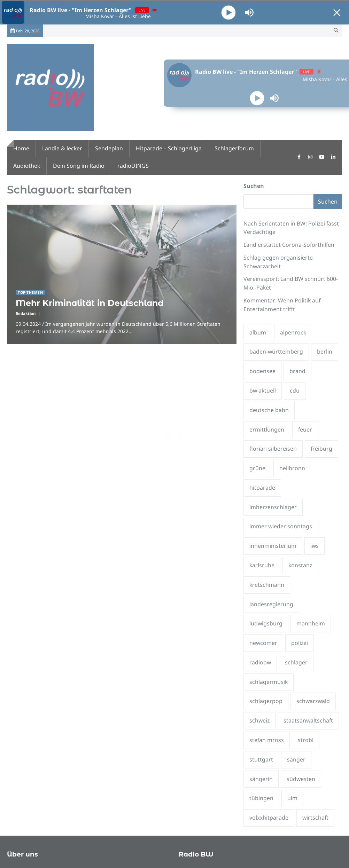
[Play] (229, 12)
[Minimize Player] (337, 13)
